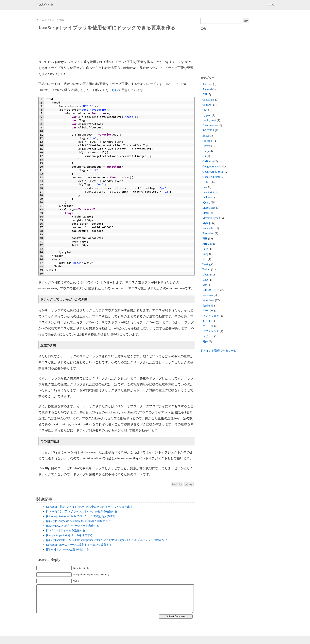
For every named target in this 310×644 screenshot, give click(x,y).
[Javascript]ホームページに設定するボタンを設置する (79, 545)
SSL (205, 259)
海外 (205, 341)
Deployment (209, 120)
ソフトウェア (211, 316)
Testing (207, 264)
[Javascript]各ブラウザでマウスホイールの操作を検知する (82, 511)
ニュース (208, 326)
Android (207, 89)
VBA (205, 280)
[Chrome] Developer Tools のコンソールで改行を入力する (81, 516)
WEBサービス (211, 290)
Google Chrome (211, 177)
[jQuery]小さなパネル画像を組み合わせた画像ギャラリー (81, 521)
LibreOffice (209, 208)
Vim (205, 285)
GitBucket (208, 161)
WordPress (208, 300)
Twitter (206, 269)
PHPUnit (207, 244)
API (205, 95)
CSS (205, 110)
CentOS (207, 105)
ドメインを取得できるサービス (220, 351)
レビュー (208, 336)
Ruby (205, 254)
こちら (113, 90)
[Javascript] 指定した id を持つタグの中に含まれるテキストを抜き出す (89, 507)
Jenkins (207, 197)
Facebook (208, 141)
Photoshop (208, 233)
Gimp (206, 151)
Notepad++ (209, 228)
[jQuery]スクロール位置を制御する (68, 549)
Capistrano (208, 100)
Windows (208, 295)
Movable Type (210, 218)
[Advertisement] (110, 45)
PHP (205, 239)
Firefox (207, 146)
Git (204, 156)
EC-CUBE (208, 131)
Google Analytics (212, 167)
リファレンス (211, 331)
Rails (205, 249)
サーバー (208, 311)
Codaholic (45, 5)
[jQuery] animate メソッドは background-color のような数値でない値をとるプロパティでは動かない (107, 540)
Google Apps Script (213, 172)
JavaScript (177, 484)
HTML (206, 182)
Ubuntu (207, 275)
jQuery (189, 484)
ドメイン (208, 321)
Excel (206, 136)
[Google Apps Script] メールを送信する (69, 535)
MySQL (207, 223)
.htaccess (207, 84)
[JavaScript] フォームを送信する (66, 530)
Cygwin (207, 115)
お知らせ (208, 305)
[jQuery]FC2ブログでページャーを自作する (73, 526)
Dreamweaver (210, 125)
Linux (206, 213)
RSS (271, 5)
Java (205, 187)
